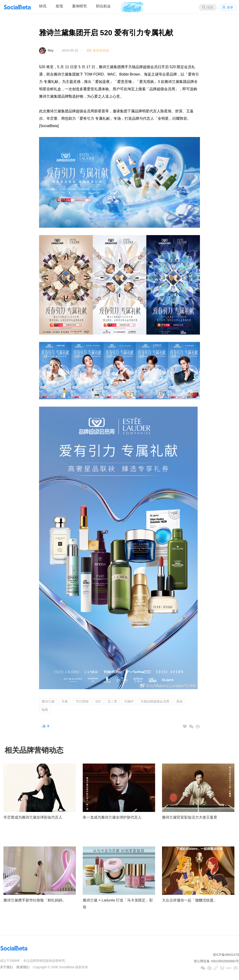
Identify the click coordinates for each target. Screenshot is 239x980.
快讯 (43, 6)
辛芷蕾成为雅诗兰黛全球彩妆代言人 (33, 817)
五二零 (112, 701)
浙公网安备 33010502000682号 (216, 961)
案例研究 (80, 6)
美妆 (179, 701)
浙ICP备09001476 (226, 955)
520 (98, 701)
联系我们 (23, 967)
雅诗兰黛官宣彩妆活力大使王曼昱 (190, 817)
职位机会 (103, 6)
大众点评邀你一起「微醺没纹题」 (190, 900)
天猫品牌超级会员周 (155, 701)
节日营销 (82, 701)
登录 (230, 7)
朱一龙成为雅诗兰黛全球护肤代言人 (112, 817)
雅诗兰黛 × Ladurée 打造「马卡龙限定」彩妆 (118, 904)
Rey (51, 50)
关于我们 (6, 967)
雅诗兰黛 (48, 701)
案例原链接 (101, 50)
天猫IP (129, 701)
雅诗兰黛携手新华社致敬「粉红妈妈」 (35, 900)
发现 (59, 6)
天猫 (65, 701)
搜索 (210, 7)
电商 (45, 710)
